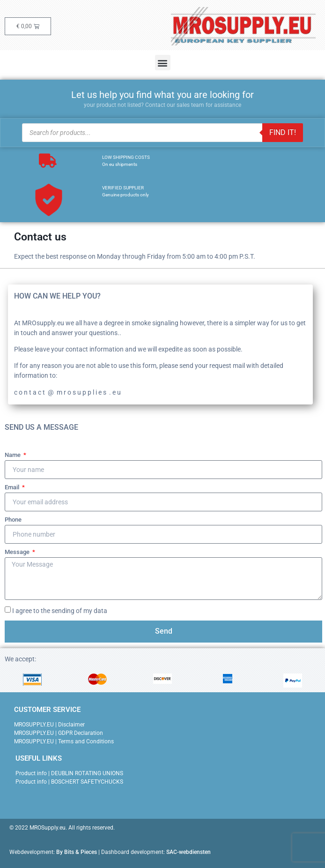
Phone (13, 520)
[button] (163, 63)
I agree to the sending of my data (60, 611)
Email (13, 487)
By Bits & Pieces (77, 852)
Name (13, 455)
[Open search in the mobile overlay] (162, 133)
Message (18, 552)
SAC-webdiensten (188, 852)
